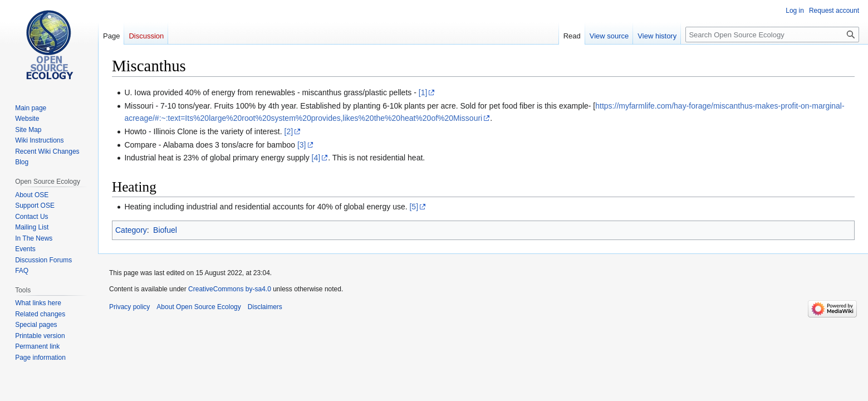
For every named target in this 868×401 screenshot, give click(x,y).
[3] (302, 145)
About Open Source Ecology (198, 307)
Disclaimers (265, 307)
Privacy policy (129, 307)
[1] (423, 92)
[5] (414, 207)
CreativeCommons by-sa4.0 (230, 289)
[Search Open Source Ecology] (772, 35)
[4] (316, 158)
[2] (289, 131)
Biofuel (165, 230)
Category (131, 230)
